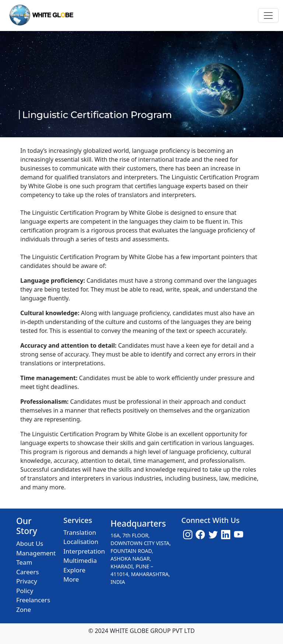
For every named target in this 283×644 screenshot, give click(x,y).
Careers (27, 572)
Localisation (81, 542)
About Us (30, 543)
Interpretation (84, 551)
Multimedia (80, 560)
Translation (80, 532)
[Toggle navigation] (268, 16)
